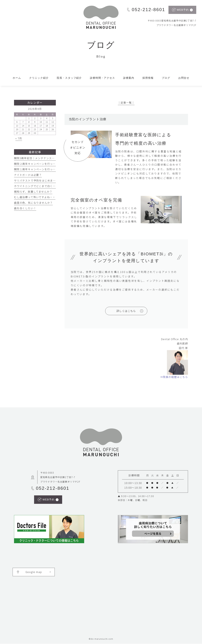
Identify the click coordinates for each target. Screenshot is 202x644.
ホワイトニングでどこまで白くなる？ (38, 186)
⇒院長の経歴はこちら (174, 377)
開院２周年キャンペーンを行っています (39, 164)
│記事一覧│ (126, 103)
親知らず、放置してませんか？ (33, 192)
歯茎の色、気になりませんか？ (33, 203)
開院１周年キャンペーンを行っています (39, 169)
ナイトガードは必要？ (28, 175)
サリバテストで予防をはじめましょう (38, 180)
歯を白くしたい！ (25, 208)
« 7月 (19, 138)
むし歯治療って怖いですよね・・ (35, 197)
